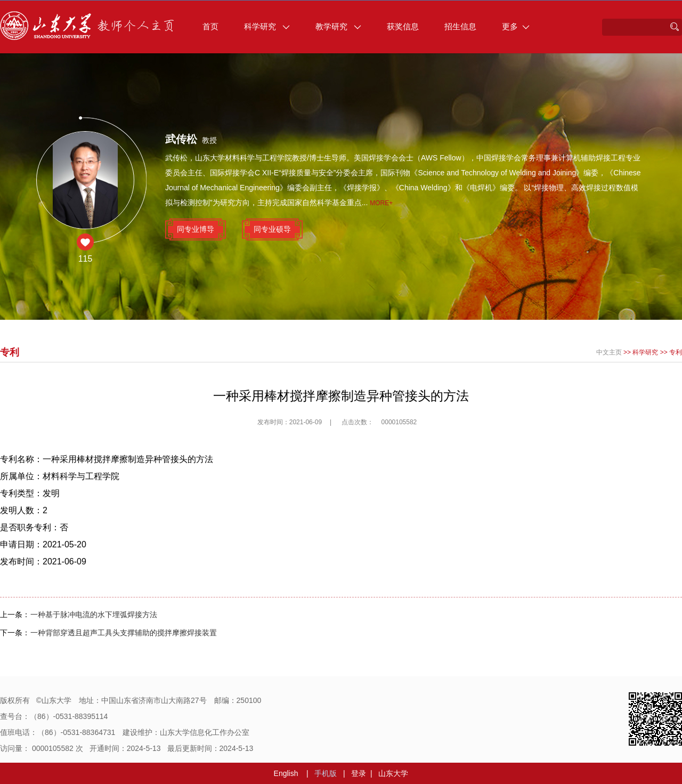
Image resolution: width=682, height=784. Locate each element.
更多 (516, 26)
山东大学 (393, 773)
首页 (210, 26)
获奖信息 (403, 26)
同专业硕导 (272, 229)
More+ (381, 203)
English (286, 773)
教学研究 (338, 26)
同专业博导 (196, 229)
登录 (359, 773)
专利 (676, 352)
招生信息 (460, 26)
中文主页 (609, 352)
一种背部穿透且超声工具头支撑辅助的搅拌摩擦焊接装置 (124, 633)
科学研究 (267, 26)
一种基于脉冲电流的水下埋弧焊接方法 (94, 615)
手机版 (326, 773)
